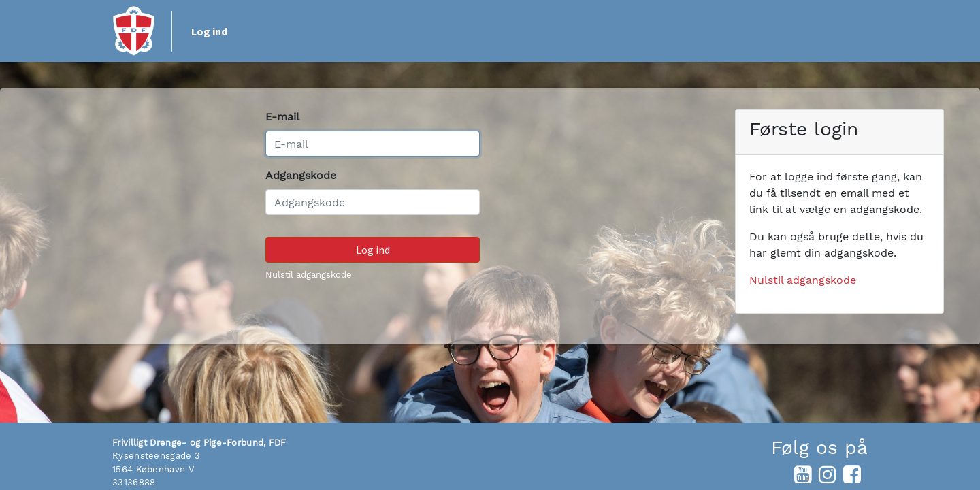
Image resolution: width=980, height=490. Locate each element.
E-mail (282, 117)
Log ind (209, 31)
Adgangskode (301, 175)
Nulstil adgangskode (309, 275)
